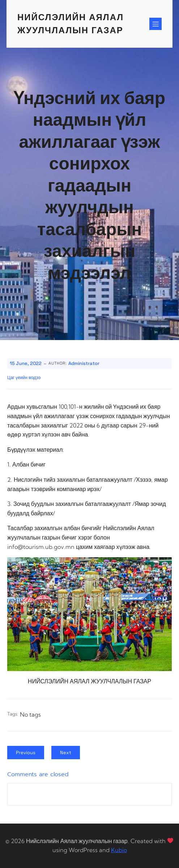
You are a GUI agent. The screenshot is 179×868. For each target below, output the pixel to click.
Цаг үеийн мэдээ (24, 378)
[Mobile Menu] (155, 24)
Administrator (84, 363)
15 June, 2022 (26, 363)
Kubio (119, 850)
